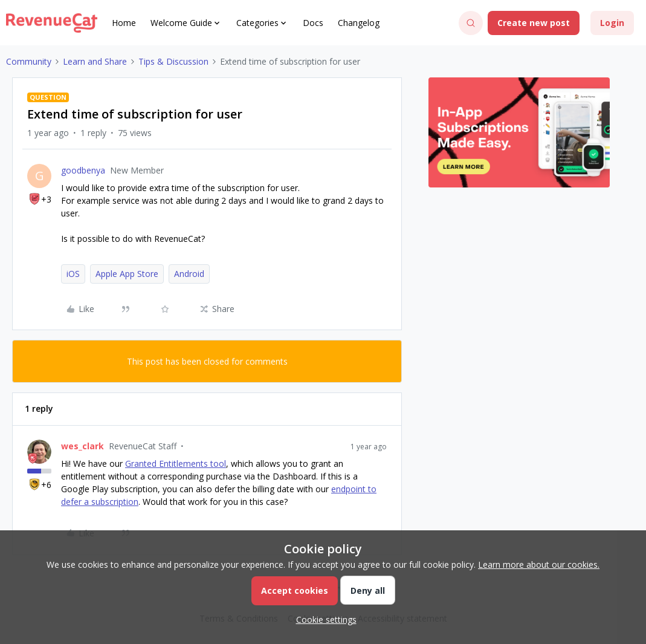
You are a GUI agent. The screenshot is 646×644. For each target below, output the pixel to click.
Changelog (359, 23)
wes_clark (82, 446)
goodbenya (83, 170)
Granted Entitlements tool (176, 463)
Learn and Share (95, 61)
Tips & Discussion (173, 61)
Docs (313, 23)
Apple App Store (127, 274)
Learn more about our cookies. (539, 564)
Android (189, 274)
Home (124, 23)
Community (29, 61)
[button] (534, 23)
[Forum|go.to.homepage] (52, 23)
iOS (73, 274)
